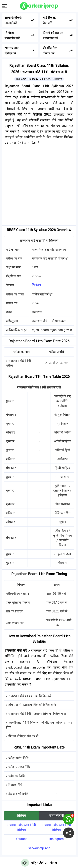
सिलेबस (36, 285)
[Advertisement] (39, 187)
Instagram (57, 839)
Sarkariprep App (39, 848)
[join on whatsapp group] (69, 819)
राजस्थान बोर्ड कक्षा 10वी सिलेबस (57, 827)
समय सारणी (57, 816)
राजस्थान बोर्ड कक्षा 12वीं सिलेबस (21, 827)
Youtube (21, 839)
